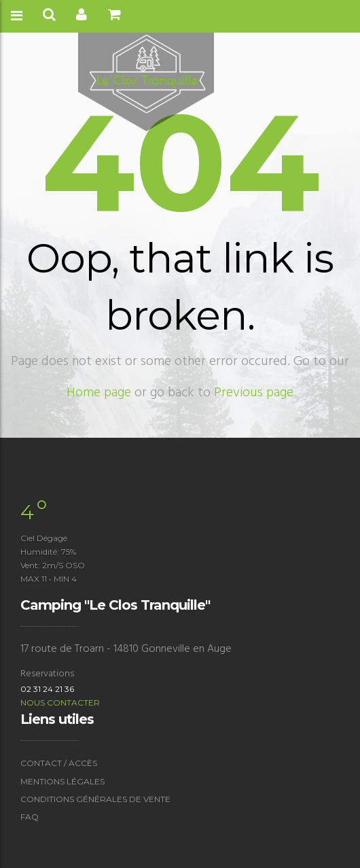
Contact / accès (59, 763)
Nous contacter (60, 702)
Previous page (254, 393)
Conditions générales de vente (95, 799)
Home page (99, 393)
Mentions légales (62, 781)
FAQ (30, 817)
